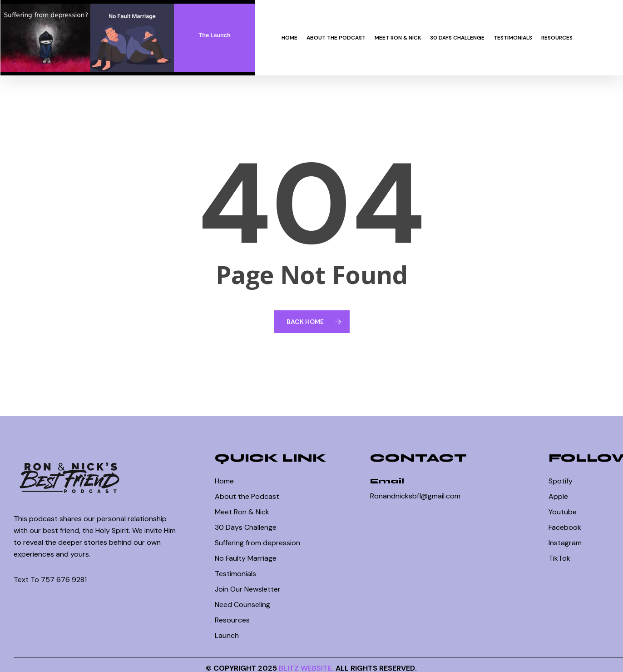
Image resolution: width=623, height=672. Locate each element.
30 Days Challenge (246, 527)
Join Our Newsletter (248, 589)
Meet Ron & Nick (242, 512)
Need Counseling (242, 605)
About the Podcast (247, 496)
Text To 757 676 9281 (50, 580)
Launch (227, 635)
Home (224, 481)
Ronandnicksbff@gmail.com (415, 496)
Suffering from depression (257, 543)
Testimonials (235, 574)
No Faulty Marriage (246, 558)
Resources (232, 620)
